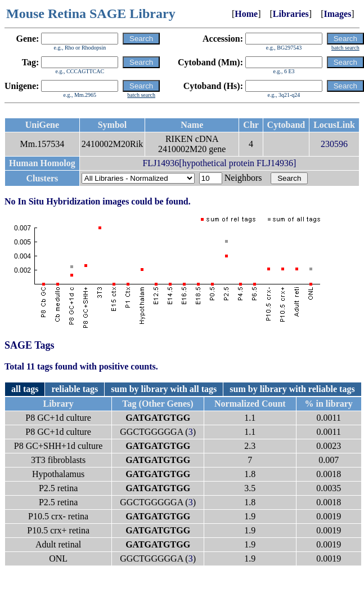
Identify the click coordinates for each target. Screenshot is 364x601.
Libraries (291, 14)
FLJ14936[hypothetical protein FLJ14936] (219, 163)
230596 (334, 144)
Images (337, 14)
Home (246, 14)
